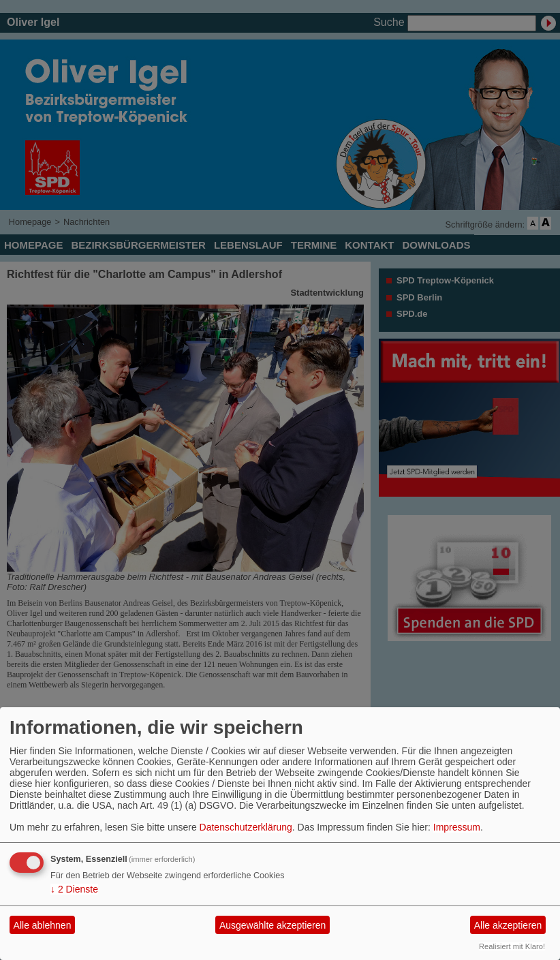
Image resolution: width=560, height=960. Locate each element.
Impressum (457, 827)
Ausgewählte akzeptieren (273, 925)
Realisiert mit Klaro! (512, 946)
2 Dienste (74, 889)
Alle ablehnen (43, 925)
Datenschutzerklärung (246, 827)
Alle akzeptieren (508, 925)
